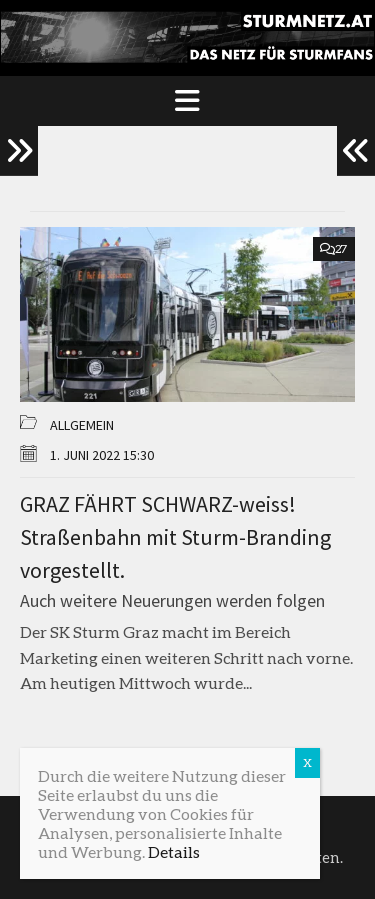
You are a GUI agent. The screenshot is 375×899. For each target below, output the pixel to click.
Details (174, 851)
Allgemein (82, 425)
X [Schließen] (307, 762)
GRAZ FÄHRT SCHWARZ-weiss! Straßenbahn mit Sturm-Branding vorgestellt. (175, 537)
